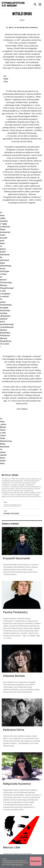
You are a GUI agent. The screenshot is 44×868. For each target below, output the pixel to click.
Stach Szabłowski (31, 46)
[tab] (35, 4)
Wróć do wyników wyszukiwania (23, 28)
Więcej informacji (17, 865)
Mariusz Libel (12, 843)
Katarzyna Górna (14, 725)
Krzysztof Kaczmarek (16, 554)
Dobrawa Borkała (14, 672)
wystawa (7, 509)
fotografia (15, 509)
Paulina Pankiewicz (15, 608)
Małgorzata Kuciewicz (17, 779)
